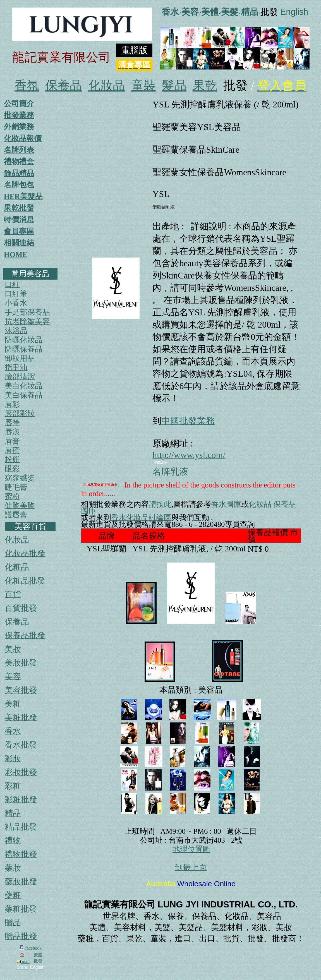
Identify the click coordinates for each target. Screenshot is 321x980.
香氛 (27, 86)
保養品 (64, 86)
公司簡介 (19, 104)
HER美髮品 (23, 196)
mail (23, 961)
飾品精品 (19, 173)
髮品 (174, 86)
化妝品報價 (23, 138)
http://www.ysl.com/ (189, 455)
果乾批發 (19, 208)
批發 (38, 961)
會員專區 (19, 231)
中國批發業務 (188, 421)
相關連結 (19, 243)
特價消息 (19, 220)
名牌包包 (19, 185)
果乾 (205, 86)
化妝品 (107, 86)
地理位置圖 (191, 849)
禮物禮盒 (19, 162)
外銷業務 (19, 127)
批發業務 (19, 115)
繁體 (38, 955)
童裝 (143, 86)
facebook (34, 948)
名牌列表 (19, 150)
